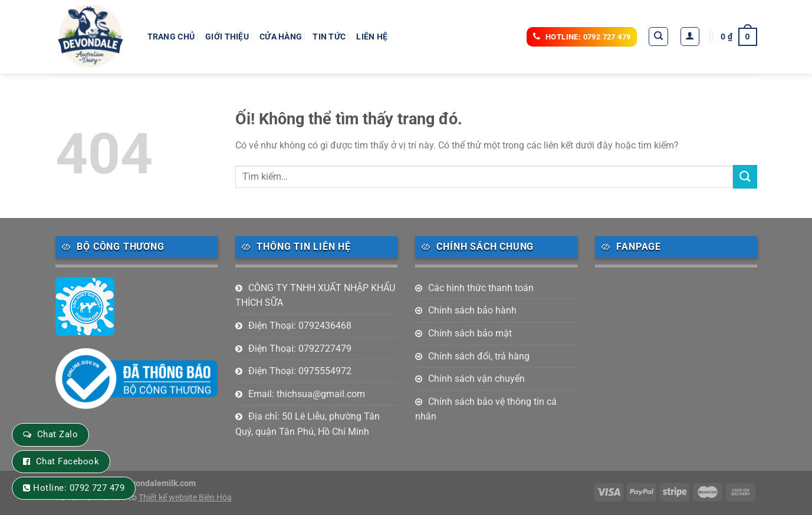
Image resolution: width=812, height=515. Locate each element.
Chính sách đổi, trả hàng (479, 356)
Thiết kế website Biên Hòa (185, 498)
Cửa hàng (281, 37)
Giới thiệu (227, 37)
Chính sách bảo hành (472, 310)
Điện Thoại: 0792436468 (300, 326)
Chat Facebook (68, 461)
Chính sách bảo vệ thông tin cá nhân (486, 409)
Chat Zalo (57, 434)
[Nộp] (745, 176)
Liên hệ (372, 37)
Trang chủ (171, 37)
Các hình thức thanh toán (481, 288)
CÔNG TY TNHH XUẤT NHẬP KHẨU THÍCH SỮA (315, 296)
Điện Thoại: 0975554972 (300, 371)
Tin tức (329, 37)
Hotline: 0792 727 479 (79, 488)
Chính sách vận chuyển (476, 379)
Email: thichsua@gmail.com (307, 394)
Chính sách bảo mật (470, 333)
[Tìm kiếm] (658, 37)
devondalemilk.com (159, 483)
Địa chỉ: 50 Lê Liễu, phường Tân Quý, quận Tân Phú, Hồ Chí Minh (308, 424)
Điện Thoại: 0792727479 (300, 349)
